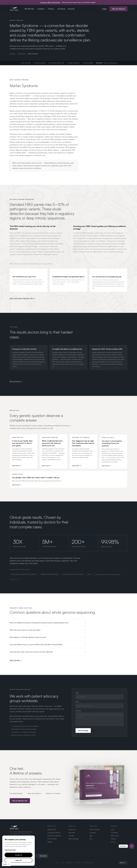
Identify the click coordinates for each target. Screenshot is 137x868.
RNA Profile (72, 833)
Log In (104, 9)
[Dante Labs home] (14, 9)
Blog (91, 836)
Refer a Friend (115, 836)
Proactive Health (52, 839)
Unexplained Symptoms (54, 833)
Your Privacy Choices (88, 863)
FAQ (91, 839)
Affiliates (113, 839)
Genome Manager (74, 839)
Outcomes (71, 9)
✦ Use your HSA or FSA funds (50, 2)
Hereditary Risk (52, 830)
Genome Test (72, 830)
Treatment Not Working (54, 836)
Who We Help (30, 9)
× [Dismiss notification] (133, 2)
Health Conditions (95, 830)
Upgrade (50, 842)
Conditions (41, 9)
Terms (62, 863)
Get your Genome (119, 9)
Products (52, 9)
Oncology (71, 836)
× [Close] (32, 838)
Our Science (61, 9)
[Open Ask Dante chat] (132, 846)
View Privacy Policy (10, 850)
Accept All (19, 855)
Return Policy (77, 863)
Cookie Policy (69, 863)
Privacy (57, 863)
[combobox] (6, 864)
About (113, 830)
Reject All (19, 860)
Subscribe (43, 856)
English (5, 864)
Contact (113, 842)
